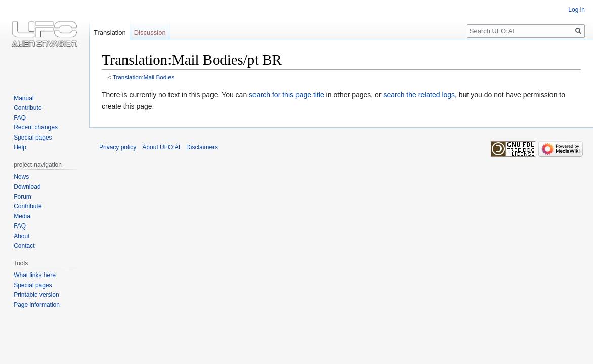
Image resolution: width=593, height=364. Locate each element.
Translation (110, 33)
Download (27, 187)
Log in (577, 10)
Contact (24, 246)
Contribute (28, 108)
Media (22, 216)
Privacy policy (118, 147)
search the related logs (419, 95)
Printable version (36, 295)
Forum (23, 197)
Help (20, 147)
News (21, 177)
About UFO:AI (161, 147)
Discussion (150, 33)
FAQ (20, 118)
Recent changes (36, 127)
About (22, 236)
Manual (24, 98)
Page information (37, 305)
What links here (35, 275)
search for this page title (287, 95)
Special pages (33, 138)
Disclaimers (202, 147)
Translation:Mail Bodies (144, 77)
